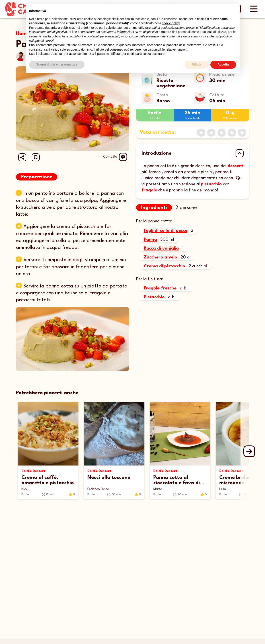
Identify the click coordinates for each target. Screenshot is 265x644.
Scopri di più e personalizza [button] (57, 64)
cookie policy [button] (171, 23)
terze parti (98, 28)
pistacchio (211, 184)
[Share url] (22, 157)
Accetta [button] (223, 64)
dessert (235, 166)
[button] (36, 157)
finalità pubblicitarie (55, 36)
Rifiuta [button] (197, 64)
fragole (149, 190)
